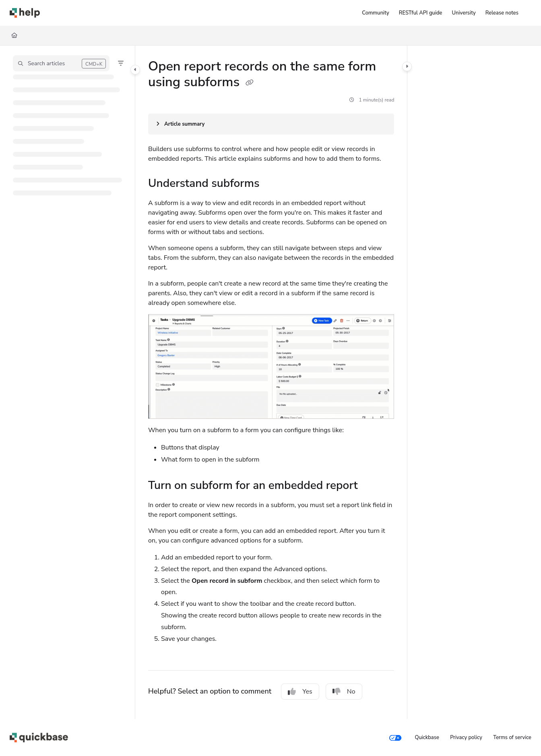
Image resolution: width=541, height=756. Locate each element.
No (344, 692)
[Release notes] (502, 13)
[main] (271, 382)
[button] (61, 63)
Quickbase (427, 737)
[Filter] (121, 63)
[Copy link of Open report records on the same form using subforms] (250, 83)
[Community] (375, 13)
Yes (300, 692)
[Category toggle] (135, 70)
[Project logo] (25, 13)
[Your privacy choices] (395, 737)
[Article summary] (271, 124)
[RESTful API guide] (421, 13)
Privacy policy (466, 737)
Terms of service (512, 737)
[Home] (14, 35)
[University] (464, 13)
